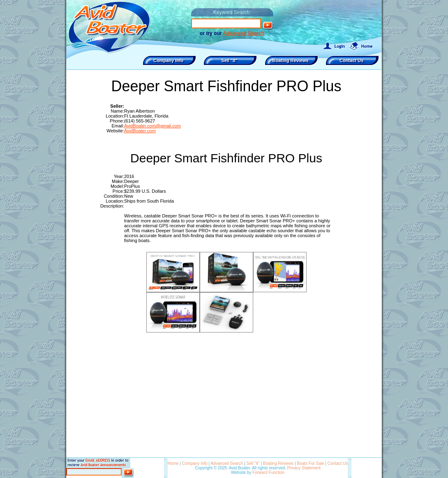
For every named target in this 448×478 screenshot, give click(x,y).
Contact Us (338, 463)
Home (173, 463)
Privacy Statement (304, 468)
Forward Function (268, 472)
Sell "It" (253, 463)
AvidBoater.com (140, 131)
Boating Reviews (278, 463)
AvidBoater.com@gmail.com (152, 126)
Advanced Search (244, 33)
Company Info (195, 463)
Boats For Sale (310, 463)
